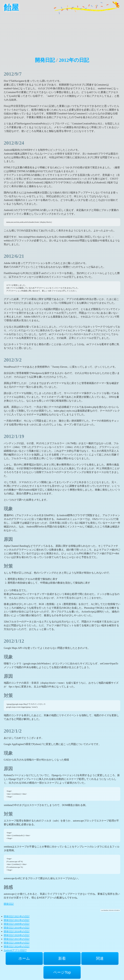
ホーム (24, 958)
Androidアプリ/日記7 (15, 950)
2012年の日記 (74, 60)
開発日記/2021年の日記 (17, 916)
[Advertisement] (62, 33)
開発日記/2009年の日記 (17, 924)
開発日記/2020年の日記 (17, 935)
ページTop (62, 972)
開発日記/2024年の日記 (17, 947)
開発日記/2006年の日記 (17, 943)
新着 (62, 958)
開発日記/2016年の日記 (17, 931)
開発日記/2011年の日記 (17, 920)
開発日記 (45, 60)
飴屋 (11, 8)
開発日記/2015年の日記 (17, 939)
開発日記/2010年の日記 (17, 928)
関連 (100, 958)
